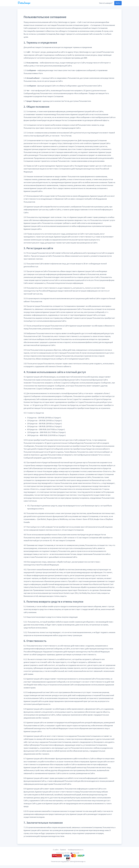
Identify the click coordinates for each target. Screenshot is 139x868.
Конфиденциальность (76, 850)
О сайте (56, 850)
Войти (118, 3)
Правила (63, 850)
